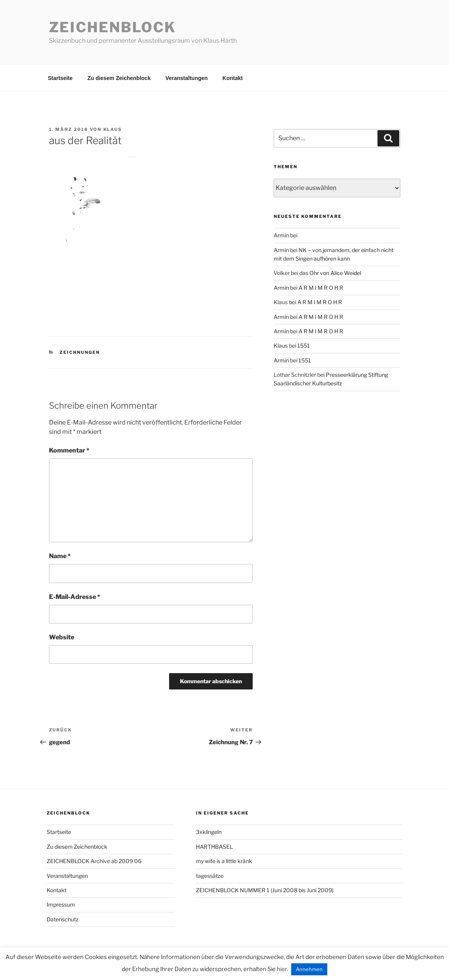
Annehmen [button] (309, 969)
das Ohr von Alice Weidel (330, 273)
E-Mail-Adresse (75, 597)
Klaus (113, 129)
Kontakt (232, 78)
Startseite (60, 78)
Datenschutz (63, 919)
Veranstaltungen (186, 78)
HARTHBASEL (214, 847)
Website (62, 637)
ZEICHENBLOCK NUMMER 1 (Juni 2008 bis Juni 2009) (265, 890)
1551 (304, 346)
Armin (281, 235)
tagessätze (210, 876)
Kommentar (69, 450)
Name (60, 556)
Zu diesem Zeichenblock (119, 78)
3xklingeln (209, 832)
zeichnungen (80, 352)
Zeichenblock (113, 27)
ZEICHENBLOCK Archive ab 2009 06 (94, 861)
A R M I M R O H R (321, 288)
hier (282, 969)
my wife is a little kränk (224, 861)
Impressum (61, 904)
